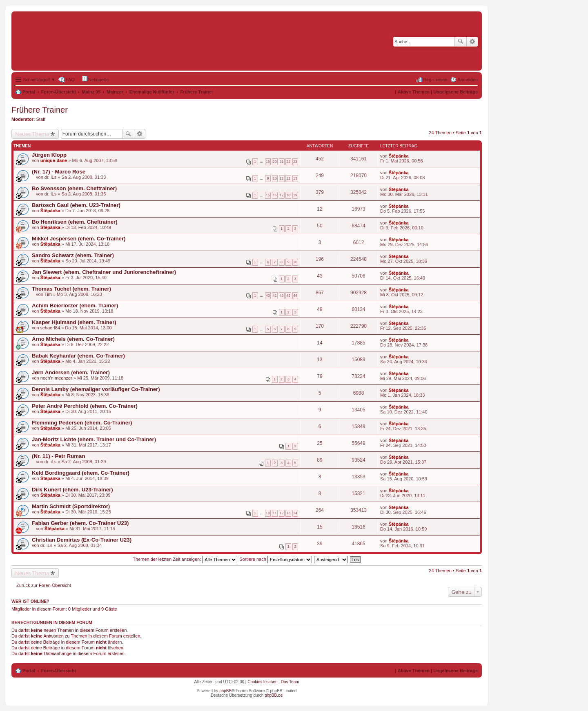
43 (288, 296)
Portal (29, 92)
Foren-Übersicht (59, 92)
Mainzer (115, 92)
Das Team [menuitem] (290, 682)
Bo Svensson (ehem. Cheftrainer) (74, 188)
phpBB (225, 691)
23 (295, 162)
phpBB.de (274, 695)
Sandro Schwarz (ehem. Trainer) (73, 255)
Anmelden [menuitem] (468, 80)
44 (295, 296)
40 (268, 296)
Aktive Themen (414, 92)
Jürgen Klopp (49, 155)
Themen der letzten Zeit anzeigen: (185, 559)
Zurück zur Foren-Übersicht (44, 585)
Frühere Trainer (197, 92)
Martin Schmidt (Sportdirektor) (71, 506)
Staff (41, 119)
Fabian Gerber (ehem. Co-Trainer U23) (80, 523)
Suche (461, 42)
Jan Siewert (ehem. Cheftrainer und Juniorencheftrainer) (104, 272)
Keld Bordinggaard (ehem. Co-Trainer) (81, 473)
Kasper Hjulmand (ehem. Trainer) (74, 322)
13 (295, 178)
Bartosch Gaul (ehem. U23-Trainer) (76, 205)
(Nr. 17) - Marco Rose (59, 172)
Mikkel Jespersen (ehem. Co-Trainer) (79, 239)
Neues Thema (32, 134)
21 (282, 162)
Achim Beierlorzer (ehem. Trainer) (75, 306)
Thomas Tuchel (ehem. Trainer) (71, 289)
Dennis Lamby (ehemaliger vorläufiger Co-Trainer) (96, 389)
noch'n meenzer (56, 378)
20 (275, 162)
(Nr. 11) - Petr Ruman (58, 456)
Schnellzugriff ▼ (39, 80)
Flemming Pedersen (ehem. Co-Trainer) (82, 423)
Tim (48, 294)
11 (282, 178)
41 (275, 296)
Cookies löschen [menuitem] (262, 682)
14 (295, 513)
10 (275, 178)
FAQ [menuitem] (70, 80)
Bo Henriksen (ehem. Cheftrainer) (75, 222)
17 (282, 195)
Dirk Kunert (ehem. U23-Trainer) (72, 490)
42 (282, 296)
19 (268, 162)
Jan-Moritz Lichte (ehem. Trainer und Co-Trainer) (94, 439)
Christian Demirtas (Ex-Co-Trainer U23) (82, 540)
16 (275, 195)
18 (288, 195)
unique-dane (54, 160)
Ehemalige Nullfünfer (152, 92)
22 (288, 162)
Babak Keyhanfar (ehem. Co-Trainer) (78, 356)
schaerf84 (50, 328)
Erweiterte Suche (472, 42)
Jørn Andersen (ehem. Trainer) (71, 372)
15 (268, 195)
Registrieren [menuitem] (435, 80)
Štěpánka (399, 156)
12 (288, 178)
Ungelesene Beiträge (455, 92)
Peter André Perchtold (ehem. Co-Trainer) (85, 406)
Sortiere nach (275, 559)
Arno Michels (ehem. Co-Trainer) (73, 339)
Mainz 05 (91, 92)
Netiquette (95, 79)
